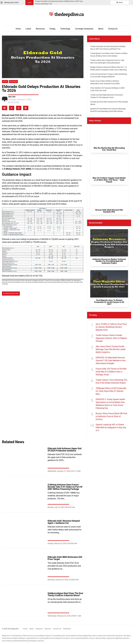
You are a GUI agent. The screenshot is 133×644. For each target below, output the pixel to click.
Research (39, 629)
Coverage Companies (84, 29)
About (101, 29)
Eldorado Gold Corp (11, 294)
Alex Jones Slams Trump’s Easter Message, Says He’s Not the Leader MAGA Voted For (111, 349)
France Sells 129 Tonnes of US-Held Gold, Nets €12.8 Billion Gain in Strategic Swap (111, 372)
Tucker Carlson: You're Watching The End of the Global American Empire (111, 381)
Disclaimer (67, 629)
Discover (48, 629)
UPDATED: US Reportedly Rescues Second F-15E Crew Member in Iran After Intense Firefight (111, 360)
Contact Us (113, 29)
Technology (65, 29)
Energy (52, 29)
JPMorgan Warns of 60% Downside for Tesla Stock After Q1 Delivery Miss (111, 391)
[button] (5, 108)
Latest (28, 29)
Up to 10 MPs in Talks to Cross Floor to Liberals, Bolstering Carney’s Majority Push (111, 327)
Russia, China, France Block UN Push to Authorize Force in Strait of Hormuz (111, 416)
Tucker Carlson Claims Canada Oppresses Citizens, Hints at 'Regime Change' (111, 338)
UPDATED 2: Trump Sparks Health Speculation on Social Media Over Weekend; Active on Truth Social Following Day (110, 404)
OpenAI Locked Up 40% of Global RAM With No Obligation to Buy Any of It (111, 428)
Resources (40, 29)
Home (18, 29)
